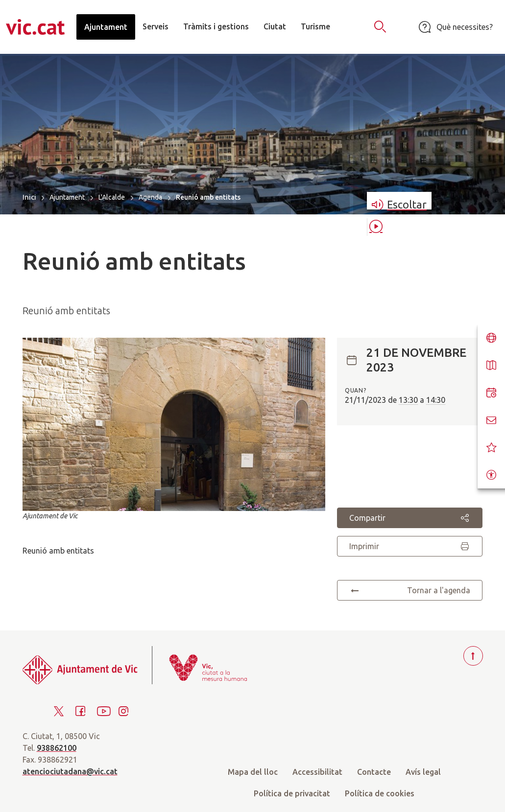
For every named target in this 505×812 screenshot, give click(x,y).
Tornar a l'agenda (410, 590)
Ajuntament (67, 197)
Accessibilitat (317, 772)
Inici (29, 197)
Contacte (374, 772)
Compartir (410, 518)
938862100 (57, 748)
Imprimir (410, 546)
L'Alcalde (112, 197)
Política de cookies (380, 793)
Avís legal (423, 772)
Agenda (150, 197)
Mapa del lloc (253, 772)
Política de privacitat (292, 793)
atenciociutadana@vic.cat (70, 771)
